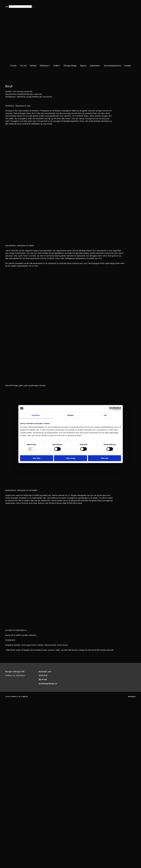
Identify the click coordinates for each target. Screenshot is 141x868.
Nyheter (33, 66)
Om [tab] (105, 415)
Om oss (23, 66)
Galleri (56, 66)
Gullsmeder (94, 66)
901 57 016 (43, 680)
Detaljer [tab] (71, 415)
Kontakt (127, 66)
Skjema (83, 66)
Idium (14, 697)
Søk (7, 7)
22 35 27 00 (43, 675)
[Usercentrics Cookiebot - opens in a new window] (111, 408)
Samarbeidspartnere (112, 66)
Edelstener (44, 66)
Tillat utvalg (70, 458)
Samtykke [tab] (36, 415)
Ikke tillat (37, 458)
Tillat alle (104, 458)
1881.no (25, 697)
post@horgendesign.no (48, 684)
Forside (14, 66)
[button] (33, 7)
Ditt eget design (70, 66)
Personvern (132, 697)
